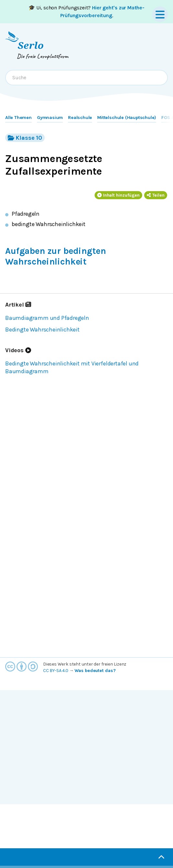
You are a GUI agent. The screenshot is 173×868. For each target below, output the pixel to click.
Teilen (156, 195)
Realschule (80, 118)
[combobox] (86, 78)
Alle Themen (18, 118)
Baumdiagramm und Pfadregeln (47, 318)
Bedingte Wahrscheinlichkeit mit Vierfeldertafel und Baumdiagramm (72, 367)
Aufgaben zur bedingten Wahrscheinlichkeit (55, 256)
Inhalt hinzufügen (119, 195)
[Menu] (160, 14)
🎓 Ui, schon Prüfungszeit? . (86, 11)
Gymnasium (50, 118)
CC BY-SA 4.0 (56, 671)
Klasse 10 (25, 138)
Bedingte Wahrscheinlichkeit (42, 330)
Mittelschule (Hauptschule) (127, 118)
